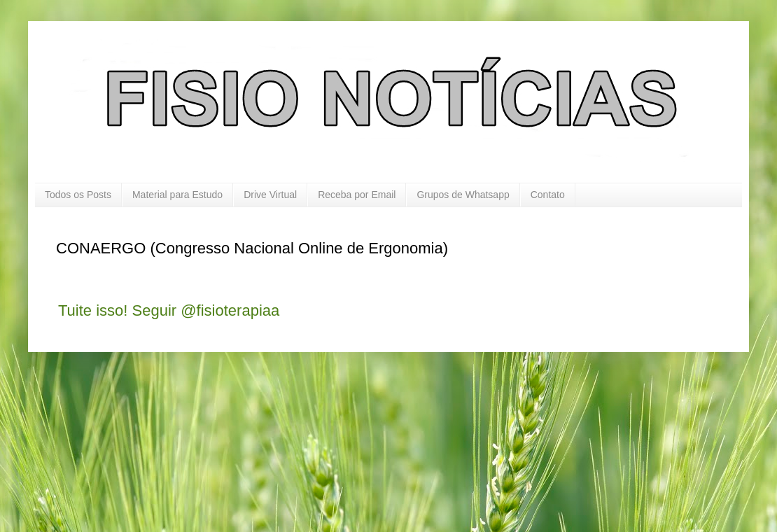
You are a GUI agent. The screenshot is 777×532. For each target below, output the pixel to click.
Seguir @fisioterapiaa (206, 310)
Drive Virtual (270, 195)
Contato (548, 195)
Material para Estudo (177, 195)
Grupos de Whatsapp (463, 195)
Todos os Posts (78, 195)
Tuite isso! (93, 310)
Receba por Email (357, 195)
